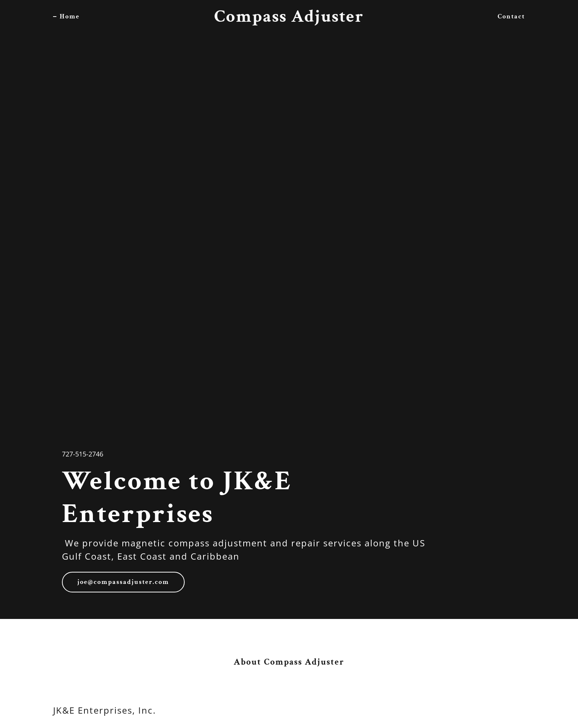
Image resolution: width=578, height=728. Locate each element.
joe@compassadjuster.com (123, 582)
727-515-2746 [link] (83, 454)
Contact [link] (511, 16)
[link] (289, 19)
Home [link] (70, 16)
